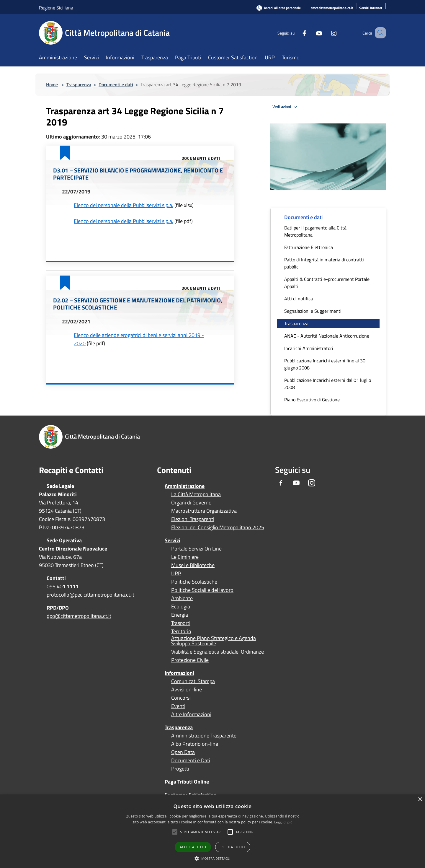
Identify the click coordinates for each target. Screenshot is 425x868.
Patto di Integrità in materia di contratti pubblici (324, 263)
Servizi (173, 540)
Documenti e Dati (191, 760)
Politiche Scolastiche (194, 582)
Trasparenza (79, 84)
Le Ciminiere (185, 557)
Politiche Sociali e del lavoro (202, 590)
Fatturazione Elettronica (309, 247)
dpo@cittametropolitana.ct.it (79, 616)
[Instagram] (326, 33)
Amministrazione (185, 486)
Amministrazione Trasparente (204, 736)
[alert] (212, 831)
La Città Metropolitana (196, 494)
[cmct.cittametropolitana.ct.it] (332, 8)
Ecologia (181, 607)
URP (176, 574)
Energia (180, 615)
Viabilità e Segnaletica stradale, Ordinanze (218, 652)
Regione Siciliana (56, 8)
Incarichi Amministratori (309, 348)
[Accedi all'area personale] (279, 8)
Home (52, 84)
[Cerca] (379, 33)
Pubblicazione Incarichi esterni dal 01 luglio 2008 (328, 384)
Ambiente (182, 598)
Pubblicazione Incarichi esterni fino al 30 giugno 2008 (325, 364)
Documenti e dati (116, 84)
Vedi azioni (286, 107)
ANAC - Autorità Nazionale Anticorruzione (327, 336)
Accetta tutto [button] (193, 847)
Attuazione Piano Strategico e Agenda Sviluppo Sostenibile (214, 641)
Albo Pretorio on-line (195, 744)
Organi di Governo (191, 503)
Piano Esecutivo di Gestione (312, 400)
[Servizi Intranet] (371, 8)
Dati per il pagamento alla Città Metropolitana (315, 231)
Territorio (181, 631)
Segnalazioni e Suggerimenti (313, 311)
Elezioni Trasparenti (193, 519)
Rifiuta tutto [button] (233, 847)
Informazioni (179, 673)
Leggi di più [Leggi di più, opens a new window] (283, 822)
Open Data (183, 752)
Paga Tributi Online (187, 782)
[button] (201, 832)
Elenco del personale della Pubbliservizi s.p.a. (124, 205)
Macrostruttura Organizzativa (204, 511)
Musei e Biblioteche (193, 565)
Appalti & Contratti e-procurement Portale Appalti (327, 283)
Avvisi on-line (187, 690)
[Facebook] (297, 33)
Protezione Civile (190, 660)
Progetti (180, 769)
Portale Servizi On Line (196, 549)
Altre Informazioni (191, 714)
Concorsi (181, 698)
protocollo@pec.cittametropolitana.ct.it (90, 595)
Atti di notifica (299, 299)
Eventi (178, 706)
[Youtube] (312, 33)
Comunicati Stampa (193, 681)
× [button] (420, 800)
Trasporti (181, 623)
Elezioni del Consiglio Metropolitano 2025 (218, 527)
